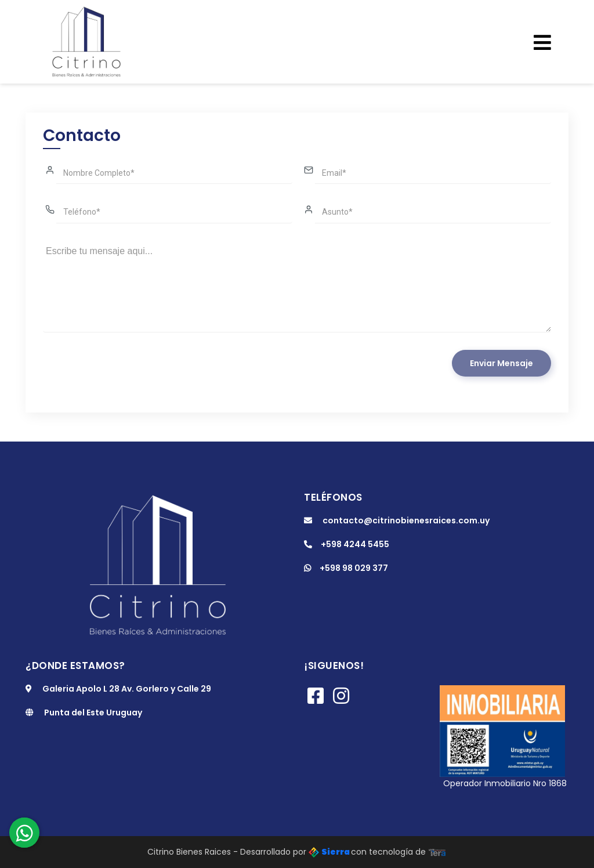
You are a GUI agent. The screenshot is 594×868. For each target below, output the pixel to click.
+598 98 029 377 (346, 568)
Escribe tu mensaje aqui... (297, 287)
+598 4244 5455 (347, 544)
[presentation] (131, 372)
